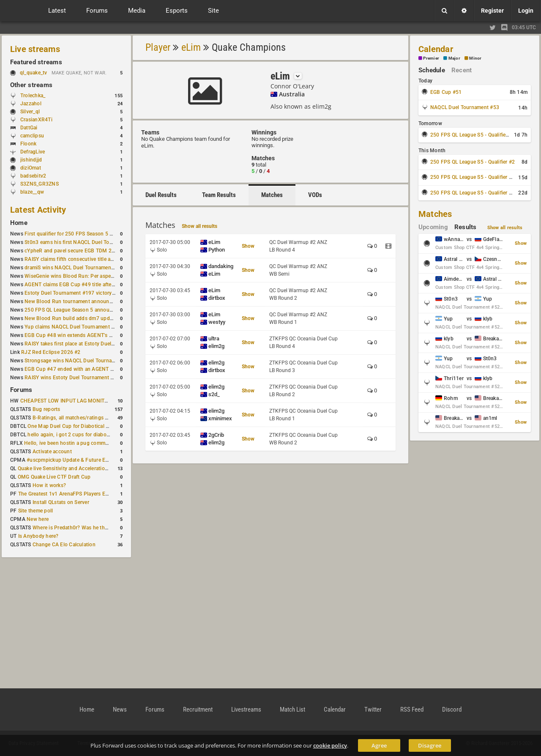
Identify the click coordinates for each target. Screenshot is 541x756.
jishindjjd (31, 160)
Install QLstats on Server (61, 502)
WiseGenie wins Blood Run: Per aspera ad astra (80, 276)
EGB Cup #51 (446, 92)
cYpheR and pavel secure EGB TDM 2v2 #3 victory (83, 251)
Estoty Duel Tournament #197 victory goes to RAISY (86, 293)
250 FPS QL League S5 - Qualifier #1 (473, 135)
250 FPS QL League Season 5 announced (73, 310)
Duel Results (161, 195)
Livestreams (246, 709)
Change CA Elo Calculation (64, 545)
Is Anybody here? (38, 536)
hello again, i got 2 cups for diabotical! (72, 435)
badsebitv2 (33, 176)
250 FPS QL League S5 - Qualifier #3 (473, 177)
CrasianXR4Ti (36, 120)
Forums (21, 390)
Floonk (28, 144)
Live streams (35, 49)
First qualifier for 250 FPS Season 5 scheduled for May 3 (91, 234)
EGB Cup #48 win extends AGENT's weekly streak (82, 335)
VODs (315, 195)
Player (158, 47)
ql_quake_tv (34, 73)
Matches (272, 195)
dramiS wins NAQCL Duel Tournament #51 (74, 268)
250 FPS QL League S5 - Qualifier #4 (473, 193)
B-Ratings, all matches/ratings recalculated (83, 418)
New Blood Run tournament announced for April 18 (85, 301)
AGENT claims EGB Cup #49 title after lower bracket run (90, 285)
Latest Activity (38, 210)
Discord (452, 709)
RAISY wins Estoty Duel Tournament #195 (74, 378)
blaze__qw (32, 192)
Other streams (31, 85)
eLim (191, 47)
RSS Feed (412, 709)
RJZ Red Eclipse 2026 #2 (51, 352)
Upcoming (433, 227)
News (120, 709)
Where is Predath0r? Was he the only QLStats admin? (95, 528)
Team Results (219, 195)
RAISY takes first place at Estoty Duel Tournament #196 (89, 344)
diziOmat (31, 168)
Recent (462, 70)
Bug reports (46, 409)
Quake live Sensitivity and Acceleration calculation (76, 468)
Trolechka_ (33, 96)
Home (19, 223)
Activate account (52, 452)
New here (38, 519)
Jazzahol (31, 104)
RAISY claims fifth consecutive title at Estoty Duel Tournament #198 (104, 259)
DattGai (29, 128)
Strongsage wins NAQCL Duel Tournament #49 (79, 361)
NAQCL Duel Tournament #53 (465, 107)
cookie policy (330, 745)
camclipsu (32, 136)
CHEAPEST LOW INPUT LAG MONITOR (66, 401)
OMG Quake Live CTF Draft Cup (54, 477)
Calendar (436, 49)
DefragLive (33, 152)
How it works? (49, 485)
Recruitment (198, 709)
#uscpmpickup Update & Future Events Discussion (86, 460)
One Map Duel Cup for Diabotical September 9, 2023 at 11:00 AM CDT (110, 426)
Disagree (430, 745)
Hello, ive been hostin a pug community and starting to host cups (101, 443)
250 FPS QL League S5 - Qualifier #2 (473, 162)
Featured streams (36, 62)
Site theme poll (36, 511)
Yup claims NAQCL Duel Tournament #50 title (78, 327)
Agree (379, 745)
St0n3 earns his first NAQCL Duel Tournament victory (87, 242)
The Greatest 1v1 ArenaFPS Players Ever (65, 494)
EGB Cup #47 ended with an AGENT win (71, 369)
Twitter (373, 709)
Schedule (432, 70)
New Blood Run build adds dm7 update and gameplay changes (98, 318)
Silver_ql (30, 112)
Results (466, 227)
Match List (292, 709)
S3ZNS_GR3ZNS (40, 184)
